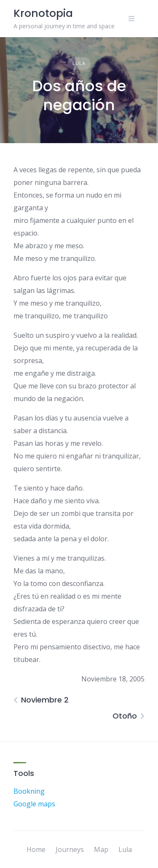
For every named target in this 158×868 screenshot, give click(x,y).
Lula (79, 63)
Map (101, 849)
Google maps (34, 804)
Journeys (70, 849)
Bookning (29, 791)
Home (36, 849)
